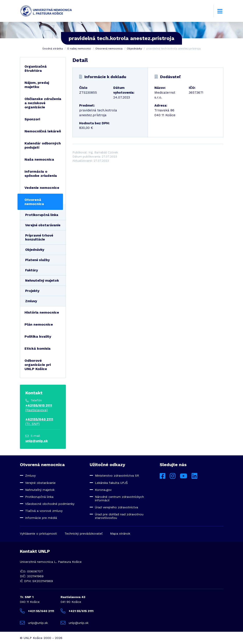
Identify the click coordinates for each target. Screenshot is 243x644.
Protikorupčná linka (42, 215)
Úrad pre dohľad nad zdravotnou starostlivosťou (119, 516)
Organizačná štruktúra (36, 68)
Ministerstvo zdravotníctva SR (117, 476)
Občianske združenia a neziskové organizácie (43, 103)
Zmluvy (31, 301)
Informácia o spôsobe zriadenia (41, 174)
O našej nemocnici (79, 49)
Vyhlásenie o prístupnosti (38, 533)
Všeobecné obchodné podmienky (50, 504)
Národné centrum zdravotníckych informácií (119, 498)
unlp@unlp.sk (37, 441)
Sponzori (32, 119)
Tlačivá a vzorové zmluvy (44, 511)
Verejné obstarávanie (43, 225)
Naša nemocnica (39, 159)
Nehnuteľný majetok (42, 281)
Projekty (32, 291)
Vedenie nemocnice (42, 188)
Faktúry (31, 270)
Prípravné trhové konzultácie (39, 237)
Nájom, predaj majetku (37, 85)
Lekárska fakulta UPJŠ (111, 483)
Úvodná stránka (53, 49)
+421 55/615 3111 (77, 611)
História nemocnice (42, 312)
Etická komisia (38, 348)
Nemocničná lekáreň (43, 131)
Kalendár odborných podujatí (43, 145)
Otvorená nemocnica (109, 49)
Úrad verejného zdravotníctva (116, 507)
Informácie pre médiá (41, 518)
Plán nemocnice (39, 324)
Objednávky (134, 49)
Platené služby (37, 260)
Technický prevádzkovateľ (83, 533)
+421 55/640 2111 (37, 611)
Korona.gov (103, 490)
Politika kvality (38, 336)
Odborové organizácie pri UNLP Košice (38, 365)
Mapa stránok (120, 533)
